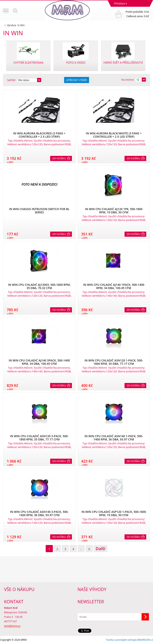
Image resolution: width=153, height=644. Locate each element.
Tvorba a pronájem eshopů (121, 640)
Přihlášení (120, 4)
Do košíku (59, 159)
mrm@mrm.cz (12, 626)
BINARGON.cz (145, 640)
